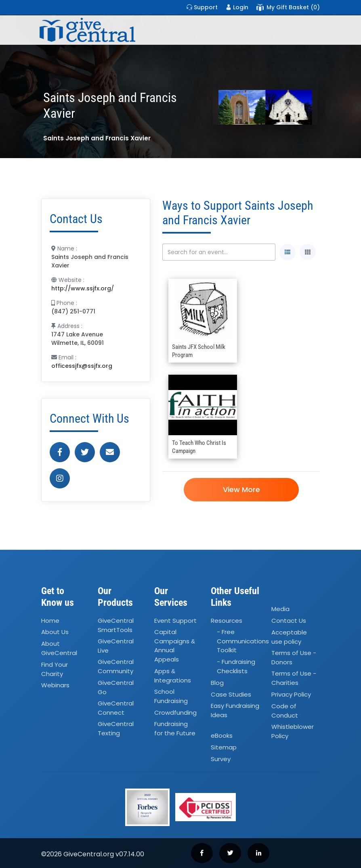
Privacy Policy (291, 694)
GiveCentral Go (116, 687)
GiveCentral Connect (116, 708)
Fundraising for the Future (175, 729)
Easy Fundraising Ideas (235, 711)
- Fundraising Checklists (236, 667)
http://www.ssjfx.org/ (83, 288)
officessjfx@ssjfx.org (82, 366)
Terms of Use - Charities (294, 678)
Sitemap (224, 747)
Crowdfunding (175, 713)
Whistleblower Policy (293, 731)
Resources (227, 621)
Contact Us (289, 621)
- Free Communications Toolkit (243, 641)
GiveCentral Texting (116, 729)
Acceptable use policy (289, 637)
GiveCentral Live (116, 646)
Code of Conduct (285, 711)
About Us (55, 632)
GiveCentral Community (116, 667)
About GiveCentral (59, 649)
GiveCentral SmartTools (116, 625)
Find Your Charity (55, 669)
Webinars (55, 685)
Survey (221, 759)
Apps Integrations (173, 676)
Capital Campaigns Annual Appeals (175, 646)
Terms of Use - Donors (294, 657)
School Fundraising (171, 696)
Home (50, 621)
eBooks (222, 736)
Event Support (175, 621)
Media (280, 609)
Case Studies (231, 694)
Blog (217, 683)
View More (241, 489)
